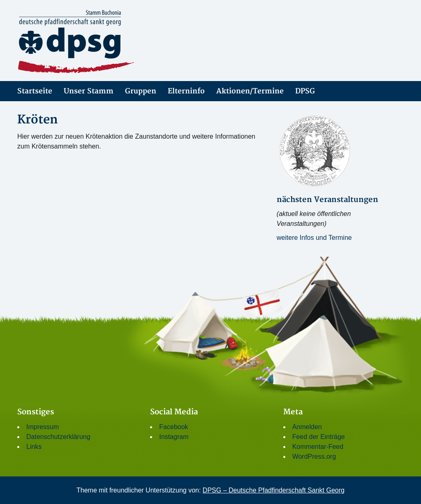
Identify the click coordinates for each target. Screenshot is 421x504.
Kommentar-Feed (318, 447)
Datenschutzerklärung (58, 437)
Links (34, 447)
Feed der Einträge (319, 437)
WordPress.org (314, 456)
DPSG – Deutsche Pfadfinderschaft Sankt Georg (274, 490)
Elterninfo (186, 91)
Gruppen (141, 91)
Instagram (174, 437)
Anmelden (307, 427)
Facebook (173, 427)
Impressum (43, 427)
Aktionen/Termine (250, 91)
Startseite (35, 91)
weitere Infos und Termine (314, 238)
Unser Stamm (89, 91)
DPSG (305, 91)
